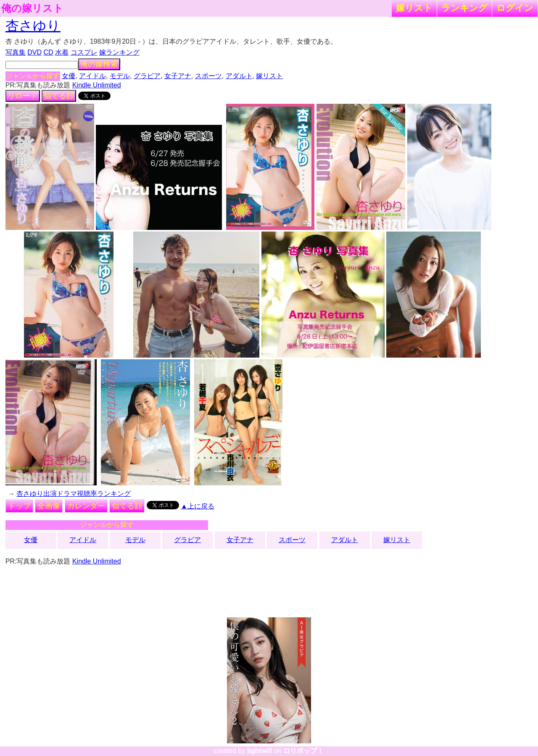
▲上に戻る (198, 506)
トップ (19, 506)
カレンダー (86, 506)
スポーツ (208, 76)
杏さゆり (33, 26)
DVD (34, 52)
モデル (120, 76)
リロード (23, 96)
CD (48, 52)
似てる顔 (59, 96)
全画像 (49, 506)
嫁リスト (414, 8)
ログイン (515, 8)
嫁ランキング (119, 52)
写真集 (16, 52)
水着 (62, 52)
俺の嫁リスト (32, 8)
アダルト (239, 76)
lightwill (260, 751)
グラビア (147, 76)
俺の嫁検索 (99, 64)
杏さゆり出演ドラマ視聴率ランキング (74, 494)
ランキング (464, 8)
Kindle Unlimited (97, 85)
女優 (69, 76)
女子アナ (178, 76)
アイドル (92, 76)
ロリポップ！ (303, 751)
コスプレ (84, 52)
